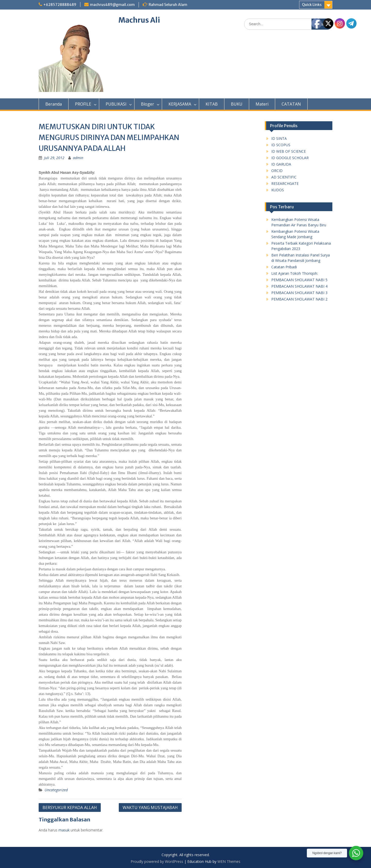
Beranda (54, 104)
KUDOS (278, 190)
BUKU (237, 104)
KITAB (212, 104)
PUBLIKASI (116, 104)
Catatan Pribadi (284, 267)
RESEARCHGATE (285, 183)
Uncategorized (56, 790)
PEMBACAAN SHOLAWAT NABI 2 (299, 299)
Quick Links (312, 5)
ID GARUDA (281, 164)
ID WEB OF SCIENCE (289, 151)
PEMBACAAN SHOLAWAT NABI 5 (299, 280)
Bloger (147, 104)
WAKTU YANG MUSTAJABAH (150, 807)
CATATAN (291, 104)
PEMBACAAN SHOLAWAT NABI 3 (299, 293)
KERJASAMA (180, 104)
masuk (64, 830)
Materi (262, 104)
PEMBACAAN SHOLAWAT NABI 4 (299, 286)
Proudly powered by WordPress (157, 861)
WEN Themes (229, 861)
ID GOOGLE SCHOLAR (290, 158)
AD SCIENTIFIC (284, 177)
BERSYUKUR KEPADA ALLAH (70, 807)
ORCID (277, 171)
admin (78, 158)
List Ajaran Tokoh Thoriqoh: (295, 273)
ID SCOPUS (281, 145)
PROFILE (83, 104)
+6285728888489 (60, 5)
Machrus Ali (139, 20)
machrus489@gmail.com (112, 5)
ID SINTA (279, 138)
